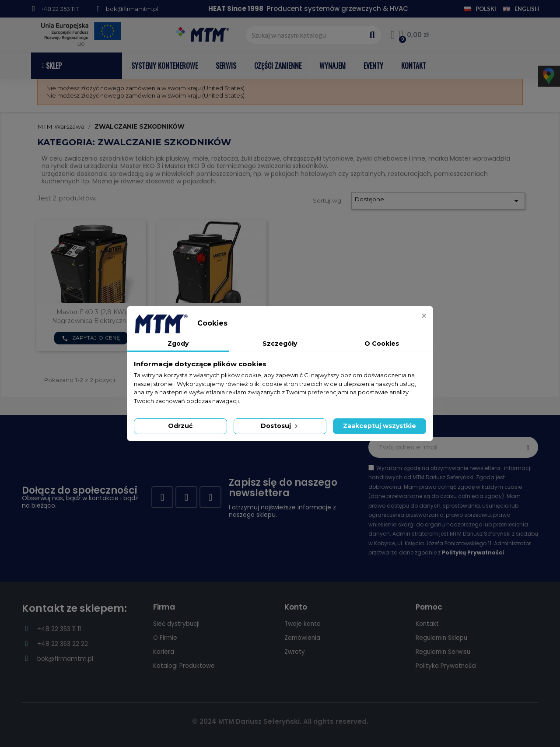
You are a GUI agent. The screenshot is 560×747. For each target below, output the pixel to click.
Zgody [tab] (178, 344)
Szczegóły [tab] (280, 344)
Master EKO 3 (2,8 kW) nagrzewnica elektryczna (91, 316)
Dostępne (438, 201)
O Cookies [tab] (382, 344)
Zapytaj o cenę (91, 338)
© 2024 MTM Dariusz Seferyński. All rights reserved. (280, 721)
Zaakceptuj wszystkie (380, 426)
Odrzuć (180, 426)
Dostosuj (280, 426)
